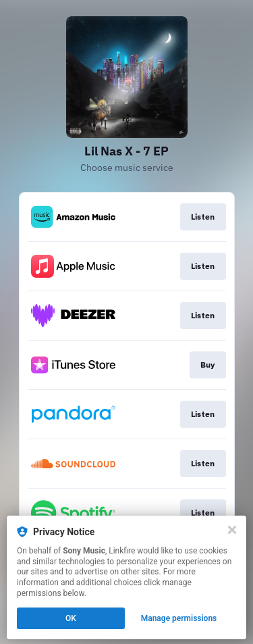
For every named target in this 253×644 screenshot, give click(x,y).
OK (71, 618)
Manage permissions (179, 618)
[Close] (232, 530)
